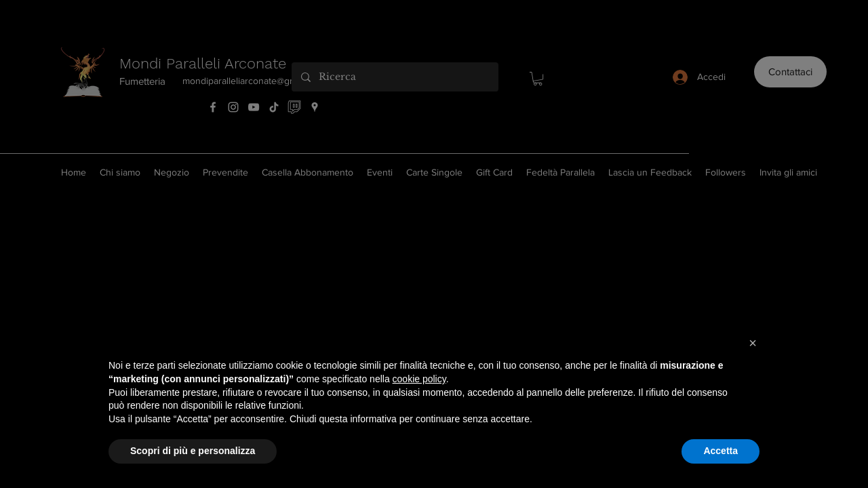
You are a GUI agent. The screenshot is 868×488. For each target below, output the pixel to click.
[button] (753, 343)
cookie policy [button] (419, 379)
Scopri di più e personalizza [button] (193, 451)
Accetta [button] (721, 451)
